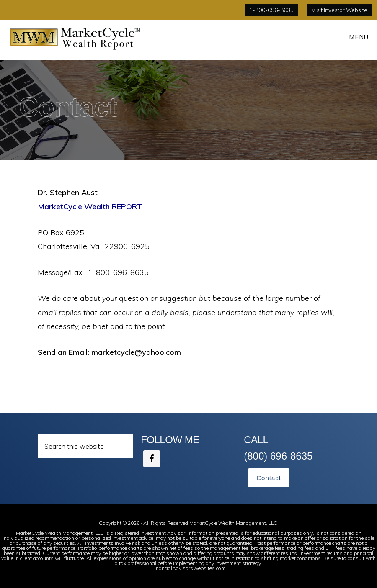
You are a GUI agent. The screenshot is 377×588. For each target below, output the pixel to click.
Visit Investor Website (340, 10)
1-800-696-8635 (271, 10)
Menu (359, 37)
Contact (269, 478)
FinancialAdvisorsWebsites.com (189, 568)
